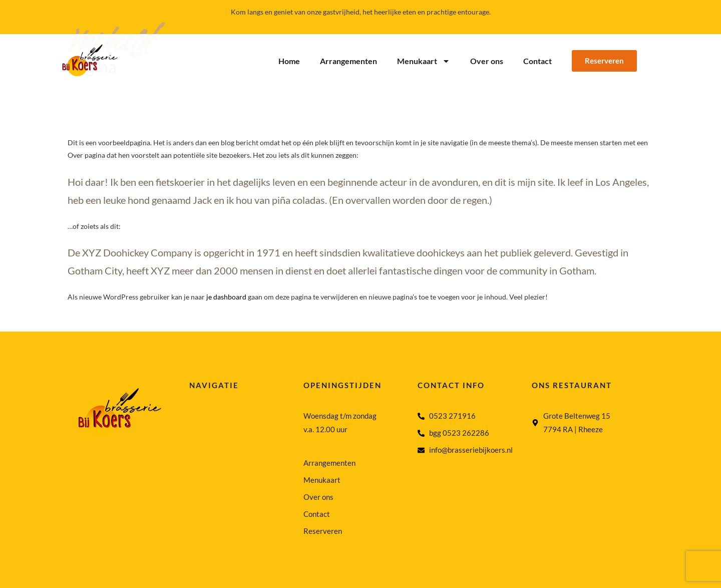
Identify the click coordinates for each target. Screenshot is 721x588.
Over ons (487, 61)
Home (289, 61)
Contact (537, 61)
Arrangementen (348, 61)
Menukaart (424, 61)
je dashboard (226, 297)
